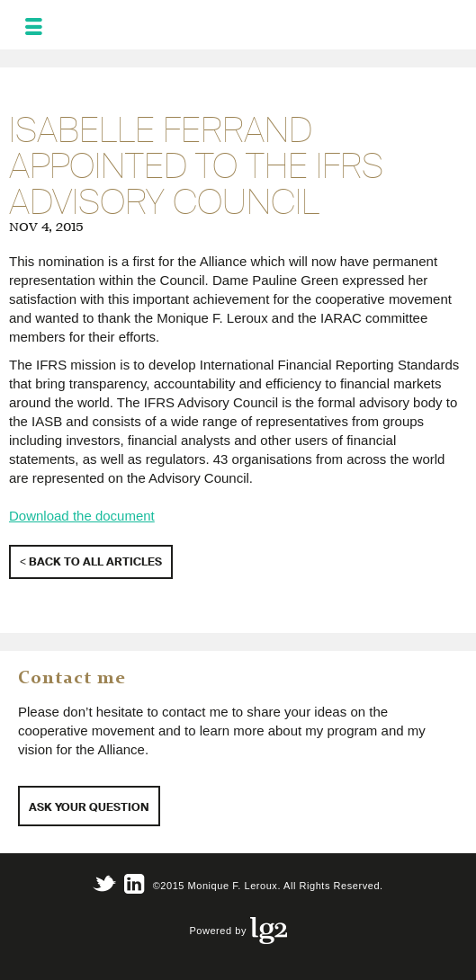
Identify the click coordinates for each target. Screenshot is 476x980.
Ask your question (89, 807)
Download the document (82, 516)
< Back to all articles (91, 561)
